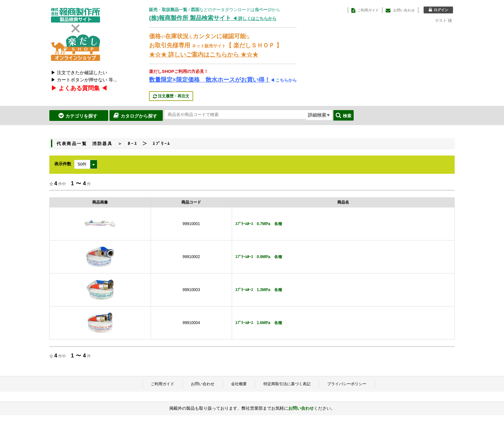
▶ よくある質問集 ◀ (79, 88)
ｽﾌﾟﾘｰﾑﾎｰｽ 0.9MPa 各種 (259, 257)
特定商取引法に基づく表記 (287, 384)
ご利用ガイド (162, 384)
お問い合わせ (203, 384)
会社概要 (239, 384)
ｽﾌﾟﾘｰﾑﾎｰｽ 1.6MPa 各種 (259, 323)
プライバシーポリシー (347, 384)
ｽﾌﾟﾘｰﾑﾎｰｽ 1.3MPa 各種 (259, 290)
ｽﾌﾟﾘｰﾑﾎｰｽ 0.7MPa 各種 (259, 224)
